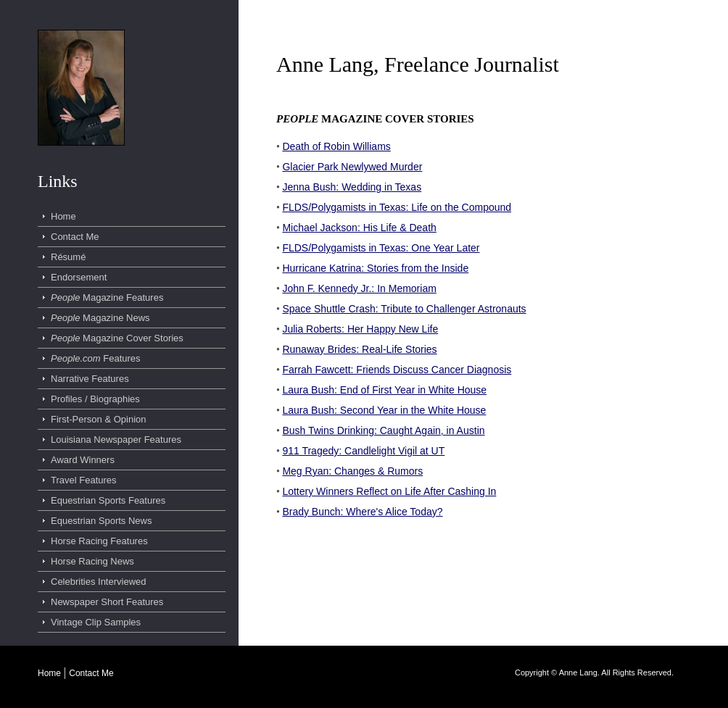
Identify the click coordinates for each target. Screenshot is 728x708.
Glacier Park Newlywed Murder (352, 167)
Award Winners (83, 460)
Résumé (68, 257)
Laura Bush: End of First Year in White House (384, 390)
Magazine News (100, 318)
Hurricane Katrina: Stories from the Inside (375, 268)
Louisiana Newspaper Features (116, 440)
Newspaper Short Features (107, 602)
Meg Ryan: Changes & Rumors (352, 471)
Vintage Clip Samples (96, 622)
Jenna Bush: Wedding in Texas (352, 187)
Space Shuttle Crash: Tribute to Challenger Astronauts (404, 309)
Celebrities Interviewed (99, 582)
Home (63, 216)
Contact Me (75, 237)
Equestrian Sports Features (108, 500)
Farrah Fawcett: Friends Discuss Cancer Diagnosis (397, 370)
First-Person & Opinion (99, 419)
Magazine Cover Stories (117, 338)
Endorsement (79, 277)
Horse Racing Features (99, 541)
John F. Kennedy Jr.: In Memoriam (359, 288)
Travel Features (84, 480)
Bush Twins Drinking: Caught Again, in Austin (383, 430)
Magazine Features (107, 297)
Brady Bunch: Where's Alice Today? (362, 512)
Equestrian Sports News (101, 521)
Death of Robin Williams (336, 146)
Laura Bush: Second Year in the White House (384, 410)
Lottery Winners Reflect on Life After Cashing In (389, 491)
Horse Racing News (92, 561)
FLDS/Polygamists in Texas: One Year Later (381, 248)
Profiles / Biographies (95, 399)
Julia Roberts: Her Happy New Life (360, 329)
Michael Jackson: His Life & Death (359, 228)
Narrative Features (90, 379)
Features (96, 358)
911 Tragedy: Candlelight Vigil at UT (363, 451)
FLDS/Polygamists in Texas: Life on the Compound (397, 207)
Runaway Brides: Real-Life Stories (359, 349)
